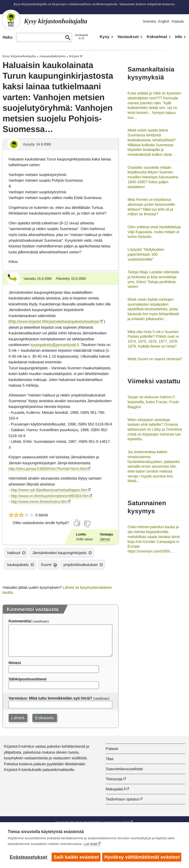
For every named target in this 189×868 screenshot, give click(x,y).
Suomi (46, 565)
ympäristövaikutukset (80, 565)
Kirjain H (76, 56)
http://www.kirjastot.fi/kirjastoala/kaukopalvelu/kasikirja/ (54, 321)
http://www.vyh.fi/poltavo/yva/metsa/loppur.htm (49, 490)
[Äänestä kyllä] (77, 523)
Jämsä (105, 539)
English (164, 21)
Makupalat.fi (116, 789)
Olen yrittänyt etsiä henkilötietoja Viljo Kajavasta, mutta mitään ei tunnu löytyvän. (154, 232)
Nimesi (15, 663)
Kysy (105, 37)
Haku (7, 37)
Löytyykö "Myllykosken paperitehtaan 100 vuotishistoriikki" (146, 254)
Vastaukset (128, 37)
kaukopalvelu (18, 565)
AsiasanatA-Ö (81, 37)
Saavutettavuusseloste (124, 769)
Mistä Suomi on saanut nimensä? (155, 359)
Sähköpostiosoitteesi (27, 679)
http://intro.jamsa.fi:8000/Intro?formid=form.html (48, 469)
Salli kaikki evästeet (76, 857)
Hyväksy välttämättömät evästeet (142, 857)
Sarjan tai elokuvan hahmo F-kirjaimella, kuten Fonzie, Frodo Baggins (153, 402)
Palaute (112, 749)
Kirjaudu (178, 21)
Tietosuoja (114, 779)
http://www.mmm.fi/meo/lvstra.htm (39, 501)
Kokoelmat (157, 37)
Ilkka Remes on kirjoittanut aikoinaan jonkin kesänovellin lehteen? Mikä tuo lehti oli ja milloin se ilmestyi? (151, 207)
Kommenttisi (20, 621)
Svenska (149, 21)
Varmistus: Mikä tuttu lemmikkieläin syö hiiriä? (50, 698)
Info (179, 37)
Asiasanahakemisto (52, 56)
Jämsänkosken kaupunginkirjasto (59, 553)
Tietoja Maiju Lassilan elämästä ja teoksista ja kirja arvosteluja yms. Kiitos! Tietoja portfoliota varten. (153, 279)
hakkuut (14, 553)
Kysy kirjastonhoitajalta (19, 56)
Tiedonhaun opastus (122, 799)
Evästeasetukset (29, 857)
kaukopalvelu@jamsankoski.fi (55, 345)
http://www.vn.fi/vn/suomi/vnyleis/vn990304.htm (50, 496)
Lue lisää (90, 845)
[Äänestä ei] (87, 524)
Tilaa (109, 759)
